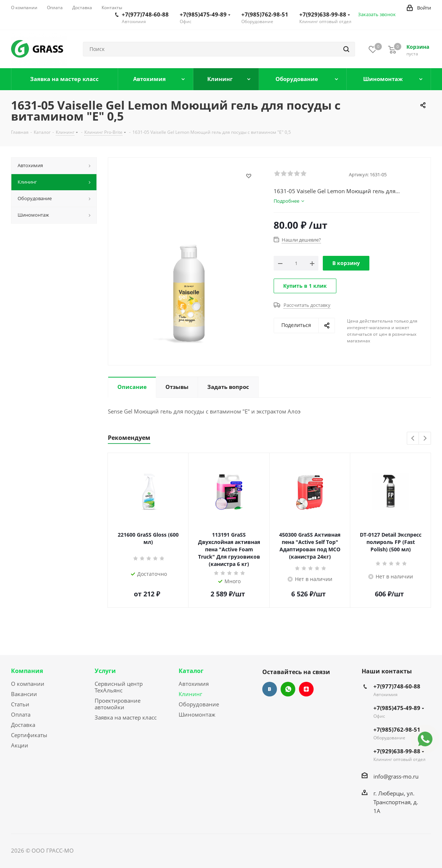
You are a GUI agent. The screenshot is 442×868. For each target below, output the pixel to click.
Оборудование (199, 704)
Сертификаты (29, 735)
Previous (413, 439)
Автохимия (194, 684)
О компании (28, 684)
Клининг (190, 694)
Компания (27, 671)
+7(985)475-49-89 (205, 14)
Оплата (21, 714)
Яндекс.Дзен (306, 689)
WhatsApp (288, 689)
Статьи (20, 704)
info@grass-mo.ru (396, 776)
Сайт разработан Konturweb (112, 850)
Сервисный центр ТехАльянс (119, 687)
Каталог (191, 671)
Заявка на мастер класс (126, 717)
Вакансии (24, 694)
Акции (20, 745)
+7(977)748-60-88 (145, 14)
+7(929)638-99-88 (325, 14)
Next (425, 439)
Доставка (23, 725)
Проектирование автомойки (118, 704)
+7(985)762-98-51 (265, 14)
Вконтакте (270, 689)
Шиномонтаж (197, 714)
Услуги (105, 671)
